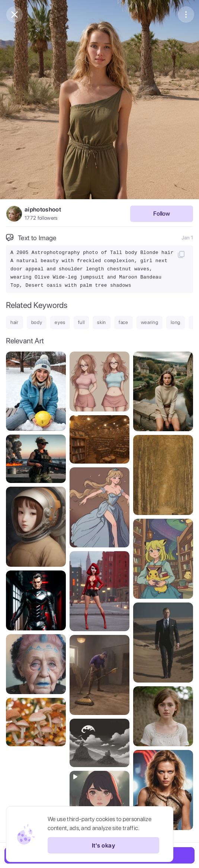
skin (102, 322)
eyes (60, 322)
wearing (150, 322)
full (81, 322)
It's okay (103, 845)
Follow (162, 214)
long (176, 322)
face (123, 322)
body (37, 322)
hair (15, 322)
